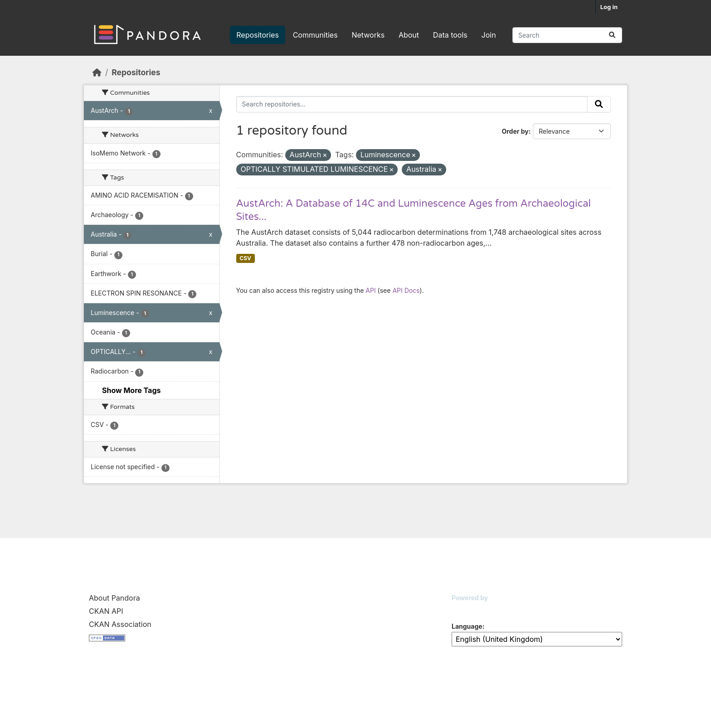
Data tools (450, 35)
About (409, 35)
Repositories (258, 35)
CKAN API (106, 611)
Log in (609, 7)
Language (467, 626)
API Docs (406, 290)
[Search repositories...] (567, 35)
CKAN (467, 609)
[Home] (97, 72)
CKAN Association (120, 624)
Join (489, 35)
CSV (245, 258)
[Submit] (612, 35)
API (370, 290)
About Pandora (114, 598)
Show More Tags (131, 390)
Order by (515, 131)
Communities (315, 35)
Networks (368, 35)
